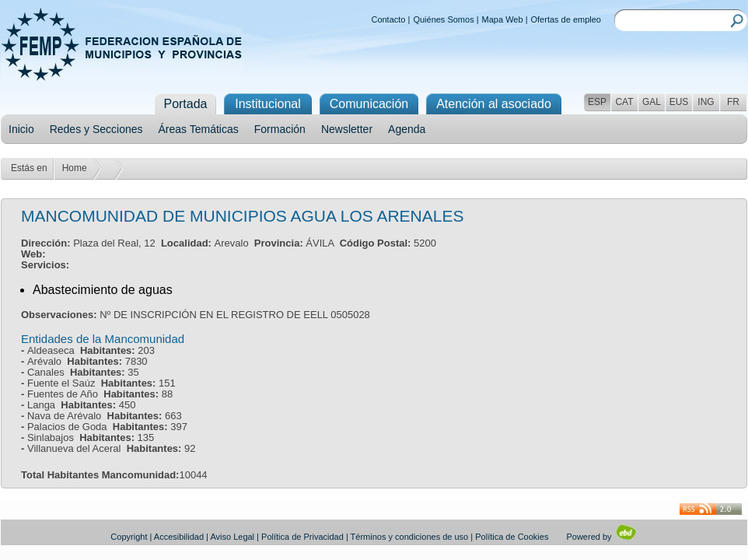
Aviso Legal (232, 537)
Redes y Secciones (96, 129)
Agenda (407, 129)
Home (75, 168)
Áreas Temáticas (199, 129)
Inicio (21, 129)
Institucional (268, 104)
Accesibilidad (179, 537)
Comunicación (369, 104)
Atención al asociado (494, 104)
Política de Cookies (512, 537)
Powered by (601, 537)
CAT (624, 102)
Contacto (388, 19)
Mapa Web (503, 19)
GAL (652, 102)
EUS (679, 102)
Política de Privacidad (302, 537)
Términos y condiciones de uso (410, 537)
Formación (280, 129)
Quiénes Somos (443, 19)
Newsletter (347, 129)
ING (706, 102)
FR (733, 102)
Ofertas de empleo (566, 19)
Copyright (129, 537)
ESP (597, 102)
